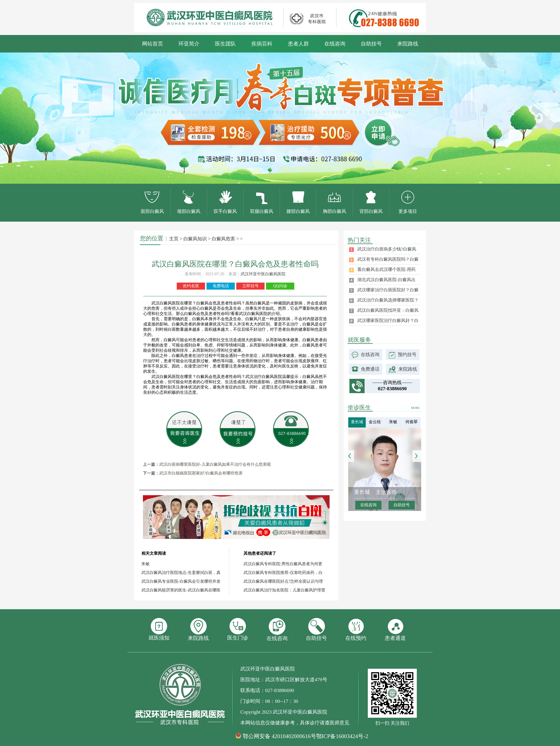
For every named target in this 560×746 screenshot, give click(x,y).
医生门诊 (238, 629)
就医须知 (159, 629)
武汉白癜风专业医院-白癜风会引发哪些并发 (181, 581)
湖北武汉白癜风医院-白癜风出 (386, 280)
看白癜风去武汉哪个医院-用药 (386, 269)
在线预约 (356, 629)
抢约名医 (191, 286)
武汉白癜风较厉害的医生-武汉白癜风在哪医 (181, 590)
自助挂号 (371, 44)
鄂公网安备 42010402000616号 (279, 736)
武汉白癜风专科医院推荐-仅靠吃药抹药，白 (283, 573)
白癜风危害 (223, 239)
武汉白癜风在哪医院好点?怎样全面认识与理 (283, 581)
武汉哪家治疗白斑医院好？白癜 (388, 290)
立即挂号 (251, 286)
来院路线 (408, 44)
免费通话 (370, 369)
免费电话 (221, 286)
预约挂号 (407, 354)
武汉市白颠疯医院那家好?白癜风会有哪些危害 (201, 473)
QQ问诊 (280, 286)
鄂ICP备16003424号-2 (342, 736)
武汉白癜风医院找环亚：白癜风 (388, 310)
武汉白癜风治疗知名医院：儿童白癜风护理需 (284, 590)
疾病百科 (262, 44)
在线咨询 (335, 44)
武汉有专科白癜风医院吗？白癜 (388, 259)
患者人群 (298, 44)
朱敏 (146, 564)
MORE (415, 408)
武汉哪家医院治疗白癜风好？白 (388, 321)
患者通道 (395, 629)
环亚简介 (189, 44)
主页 (174, 239)
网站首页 (153, 44)
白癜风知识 (195, 239)
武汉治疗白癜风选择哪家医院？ (388, 300)
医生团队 (225, 44)
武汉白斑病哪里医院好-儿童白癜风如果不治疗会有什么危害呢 (215, 464)
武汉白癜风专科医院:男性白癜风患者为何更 (283, 564)
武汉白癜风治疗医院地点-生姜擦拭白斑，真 (181, 573)
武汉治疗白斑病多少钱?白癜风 (387, 249)
